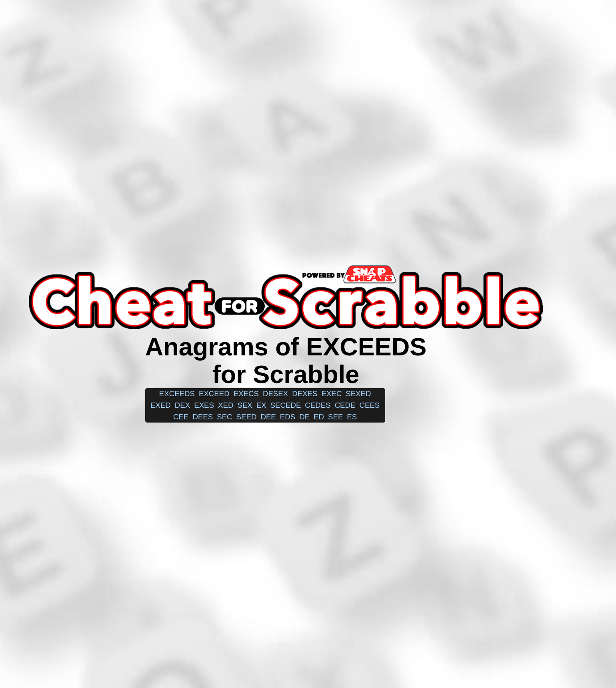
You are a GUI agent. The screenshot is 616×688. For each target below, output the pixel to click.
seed (247, 417)
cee (181, 417)
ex (261, 405)
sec (224, 417)
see (335, 417)
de (304, 417)
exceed (214, 394)
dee (268, 417)
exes (204, 405)
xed (226, 405)
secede (286, 405)
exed (161, 405)
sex (245, 405)
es (352, 417)
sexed (358, 394)
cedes (318, 405)
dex (182, 405)
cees (369, 405)
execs (246, 394)
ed (319, 417)
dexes (305, 394)
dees (203, 417)
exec (331, 394)
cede (345, 405)
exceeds (177, 394)
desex (275, 394)
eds (288, 417)
